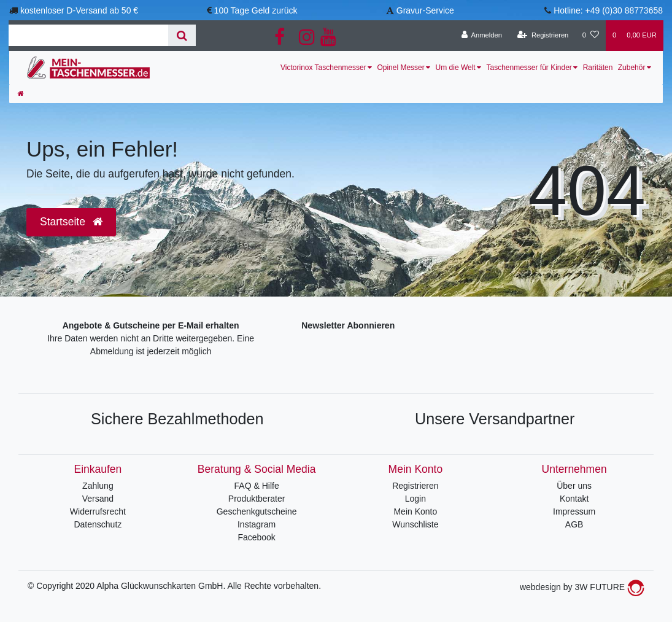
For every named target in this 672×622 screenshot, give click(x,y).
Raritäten (598, 68)
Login (415, 499)
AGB (574, 524)
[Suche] (182, 35)
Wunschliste (415, 524)
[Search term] (88, 35)
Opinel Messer (400, 68)
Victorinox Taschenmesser (323, 68)
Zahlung (98, 486)
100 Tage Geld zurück (256, 10)
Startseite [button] (71, 222)
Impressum (574, 511)
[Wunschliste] (591, 36)
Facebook (256, 537)
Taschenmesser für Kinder (529, 68)
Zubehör (632, 68)
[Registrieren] (543, 36)
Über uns (574, 486)
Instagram (257, 524)
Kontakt (574, 499)
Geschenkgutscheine (257, 511)
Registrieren (415, 486)
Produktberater (257, 499)
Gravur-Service (425, 10)
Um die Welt (456, 68)
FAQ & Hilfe (257, 486)
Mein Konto (415, 511)
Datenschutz (98, 524)
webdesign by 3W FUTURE (582, 587)
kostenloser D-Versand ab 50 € (79, 10)
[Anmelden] (481, 36)
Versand (98, 499)
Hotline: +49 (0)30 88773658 (608, 10)
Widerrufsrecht (98, 511)
